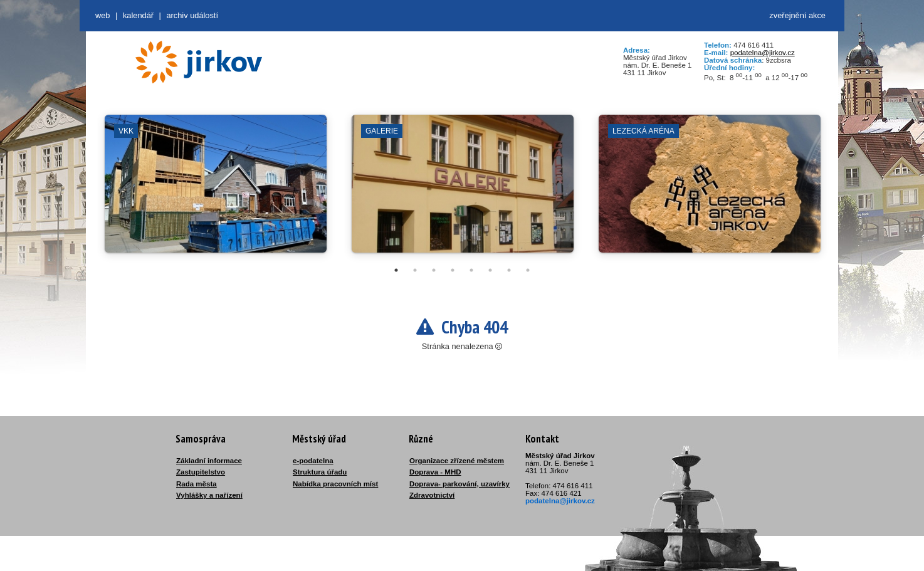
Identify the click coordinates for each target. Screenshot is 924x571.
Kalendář (138, 15)
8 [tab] (528, 270)
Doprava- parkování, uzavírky (459, 484)
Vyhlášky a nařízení (209, 495)
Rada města (197, 484)
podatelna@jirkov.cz (763, 53)
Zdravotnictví (432, 495)
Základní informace (209, 461)
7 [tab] (509, 270)
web (102, 15)
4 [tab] (453, 270)
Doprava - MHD (435, 472)
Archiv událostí (192, 15)
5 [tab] (471, 270)
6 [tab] (490, 270)
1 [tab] (396, 270)
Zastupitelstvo (201, 472)
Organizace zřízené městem (457, 461)
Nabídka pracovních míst (335, 484)
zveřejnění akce (797, 15)
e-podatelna (313, 461)
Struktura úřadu (320, 472)
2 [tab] (415, 270)
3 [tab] (434, 270)
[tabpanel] (216, 190)
